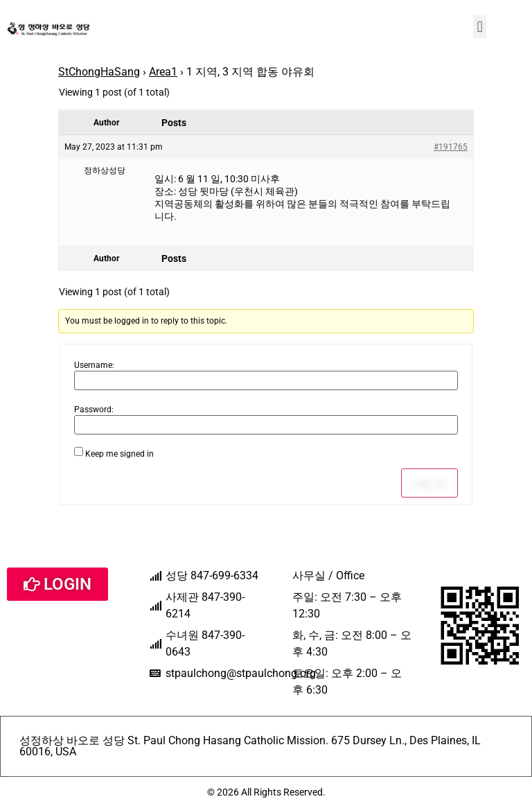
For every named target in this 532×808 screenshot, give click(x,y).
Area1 (163, 72)
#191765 (451, 147)
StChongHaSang (99, 72)
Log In (429, 483)
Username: (94, 365)
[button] (480, 27)
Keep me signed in (119, 454)
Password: (94, 410)
